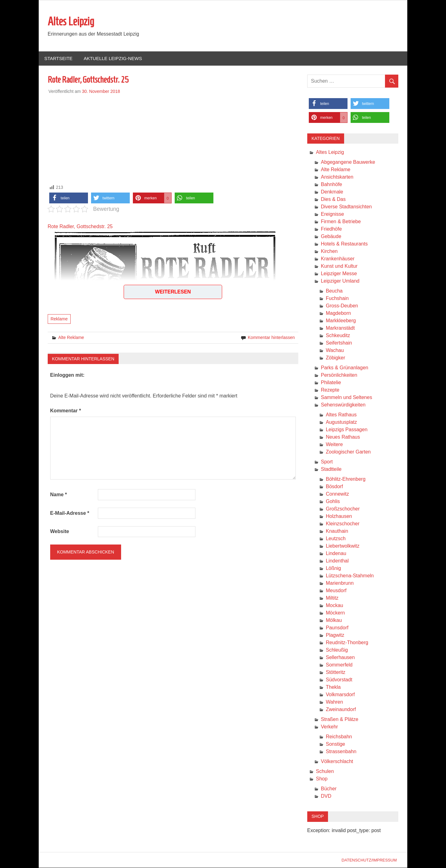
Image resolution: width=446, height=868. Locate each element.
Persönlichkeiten (339, 375)
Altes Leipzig (71, 22)
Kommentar (66, 411)
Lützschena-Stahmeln (350, 576)
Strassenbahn (341, 752)
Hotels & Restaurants (344, 244)
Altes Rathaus (341, 415)
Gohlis (333, 502)
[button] (69, 198)
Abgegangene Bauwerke (348, 162)
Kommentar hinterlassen (271, 338)
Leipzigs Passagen (347, 430)
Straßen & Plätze (340, 720)
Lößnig (333, 569)
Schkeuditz (338, 336)
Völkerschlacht (337, 762)
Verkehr (329, 727)
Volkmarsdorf (340, 695)
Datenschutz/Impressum (369, 860)
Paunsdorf (337, 628)
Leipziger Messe (339, 274)
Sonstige (335, 744)
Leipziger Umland (340, 281)
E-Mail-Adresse (70, 513)
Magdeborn (338, 313)
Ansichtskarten (337, 177)
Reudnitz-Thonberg (347, 643)
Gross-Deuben (342, 306)
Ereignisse (332, 214)
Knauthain (337, 531)
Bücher (329, 789)
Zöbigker (335, 358)
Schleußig (337, 650)
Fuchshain (337, 299)
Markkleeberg (341, 321)
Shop (322, 779)
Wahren (334, 702)
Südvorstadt (339, 680)
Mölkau (334, 621)
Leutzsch (336, 539)
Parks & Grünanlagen (345, 368)
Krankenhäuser (338, 259)
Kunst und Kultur (339, 266)
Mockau (334, 606)
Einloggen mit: (67, 375)
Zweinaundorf (341, 710)
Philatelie (331, 383)
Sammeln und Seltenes (346, 398)
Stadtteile (331, 469)
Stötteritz (336, 673)
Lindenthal (337, 561)
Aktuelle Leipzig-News (113, 59)
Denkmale (332, 192)
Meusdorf (336, 591)
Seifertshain (339, 343)
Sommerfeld (339, 665)
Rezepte (330, 390)
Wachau (335, 351)
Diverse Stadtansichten (346, 207)
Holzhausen (339, 516)
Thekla (333, 687)
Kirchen (329, 252)
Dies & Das (333, 200)
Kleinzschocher (343, 524)
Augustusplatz (341, 422)
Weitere (334, 445)
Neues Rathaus (343, 437)
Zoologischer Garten (348, 452)
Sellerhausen (340, 658)
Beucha (334, 291)
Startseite (58, 59)
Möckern (335, 613)
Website (60, 532)
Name (59, 495)
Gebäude (331, 237)
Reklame (59, 319)
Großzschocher (343, 509)
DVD (326, 796)
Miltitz (332, 598)
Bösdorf (334, 487)
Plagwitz (335, 635)
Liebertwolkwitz (343, 546)
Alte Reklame (71, 338)
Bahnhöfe (332, 185)
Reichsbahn (339, 737)
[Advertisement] (173, 138)
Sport (327, 462)
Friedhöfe (331, 229)
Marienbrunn (340, 583)
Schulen (325, 772)
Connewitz (337, 494)
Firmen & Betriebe (341, 222)
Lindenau (336, 554)
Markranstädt (340, 328)
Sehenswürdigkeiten (343, 405)
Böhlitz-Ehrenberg (346, 479)
